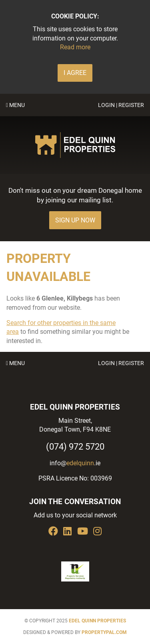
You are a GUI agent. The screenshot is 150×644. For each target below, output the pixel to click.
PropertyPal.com (104, 632)
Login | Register (121, 105)
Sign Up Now (75, 220)
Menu (15, 105)
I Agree (75, 73)
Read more (75, 47)
